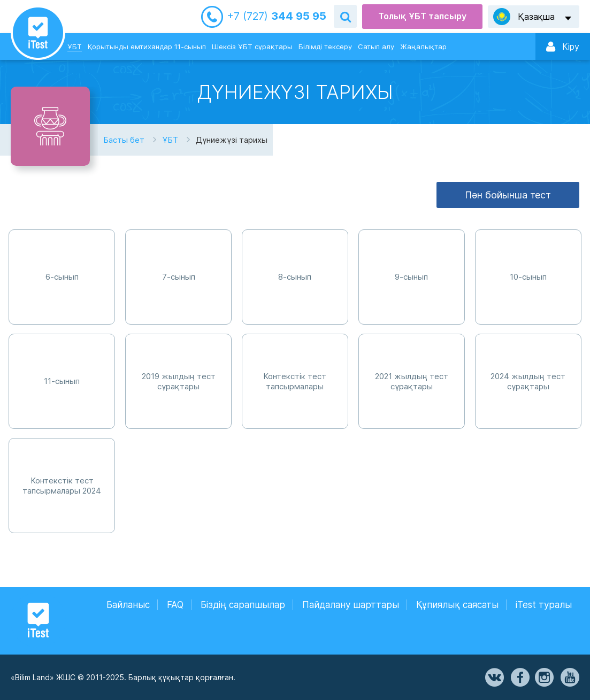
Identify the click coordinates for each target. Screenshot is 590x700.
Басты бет (124, 140)
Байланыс (128, 605)
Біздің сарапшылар (243, 605)
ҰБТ (75, 47)
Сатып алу (376, 47)
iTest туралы (544, 605)
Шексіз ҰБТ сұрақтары (252, 47)
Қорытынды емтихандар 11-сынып (147, 47)
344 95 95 (277, 16)
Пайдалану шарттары (351, 605)
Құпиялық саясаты (457, 605)
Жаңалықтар (423, 47)
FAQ (175, 605)
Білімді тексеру (325, 47)
